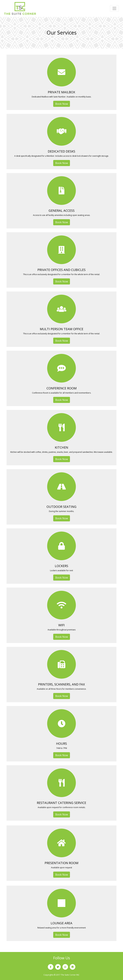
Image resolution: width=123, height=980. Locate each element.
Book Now (62, 104)
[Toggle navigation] (114, 8)
